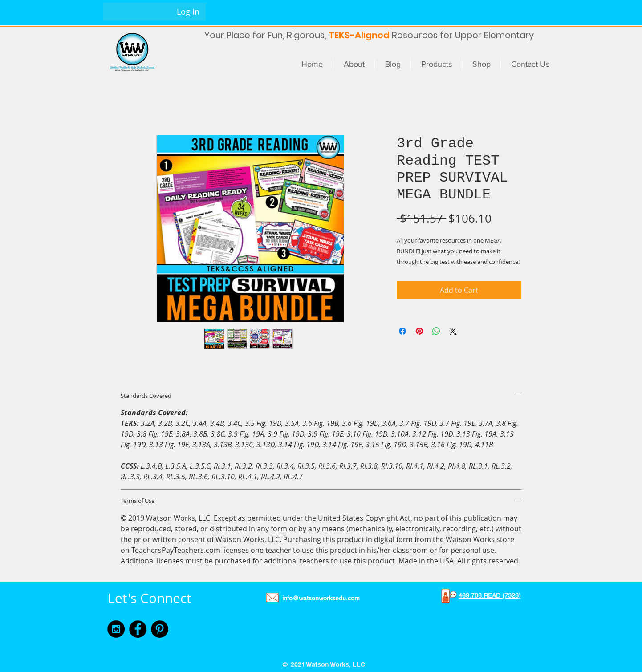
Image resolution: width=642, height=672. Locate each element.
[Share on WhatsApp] (436, 331)
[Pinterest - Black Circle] (160, 629)
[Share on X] (453, 331)
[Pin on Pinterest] (419, 331)
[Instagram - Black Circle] (116, 629)
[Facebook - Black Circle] (138, 629)
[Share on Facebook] (402, 331)
